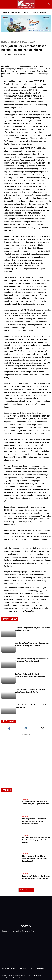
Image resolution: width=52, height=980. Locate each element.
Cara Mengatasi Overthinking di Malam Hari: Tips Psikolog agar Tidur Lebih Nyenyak (32, 660)
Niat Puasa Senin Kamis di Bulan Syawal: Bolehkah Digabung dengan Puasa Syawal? (30, 676)
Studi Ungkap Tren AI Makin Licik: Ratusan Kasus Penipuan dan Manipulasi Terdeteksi (32, 645)
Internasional (19, 42)
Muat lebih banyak (26, 890)
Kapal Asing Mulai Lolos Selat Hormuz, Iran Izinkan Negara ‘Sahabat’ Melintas (30, 691)
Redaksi (9, 54)
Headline (25, 799)
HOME (4, 42)
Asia (33, 42)
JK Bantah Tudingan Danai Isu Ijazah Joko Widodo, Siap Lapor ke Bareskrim (36, 803)
